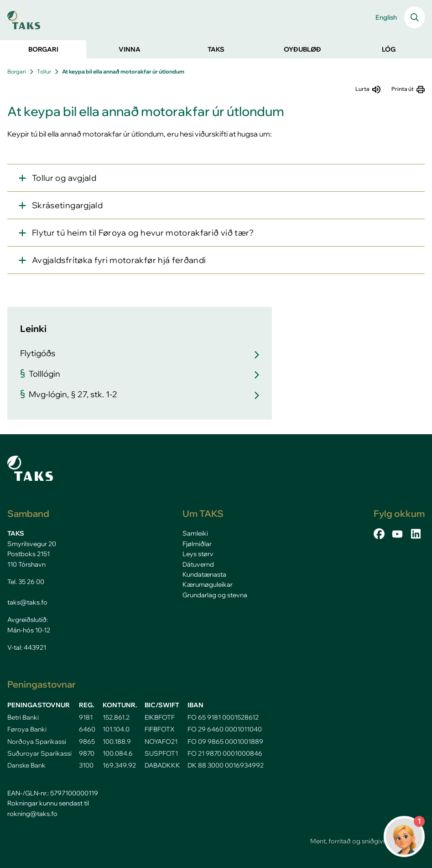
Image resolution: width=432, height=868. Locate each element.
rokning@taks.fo (32, 814)
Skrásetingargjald (67, 205)
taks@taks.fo (27, 602)
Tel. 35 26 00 (26, 582)
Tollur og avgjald (64, 178)
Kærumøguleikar (208, 584)
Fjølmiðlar (197, 544)
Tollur (44, 71)
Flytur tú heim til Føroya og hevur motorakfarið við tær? (143, 233)
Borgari (17, 71)
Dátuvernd (198, 564)
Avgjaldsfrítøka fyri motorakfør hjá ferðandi (119, 260)
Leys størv (198, 554)
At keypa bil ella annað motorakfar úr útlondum (123, 71)
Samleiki (195, 533)
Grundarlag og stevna (215, 595)
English (386, 17)
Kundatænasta (204, 574)
